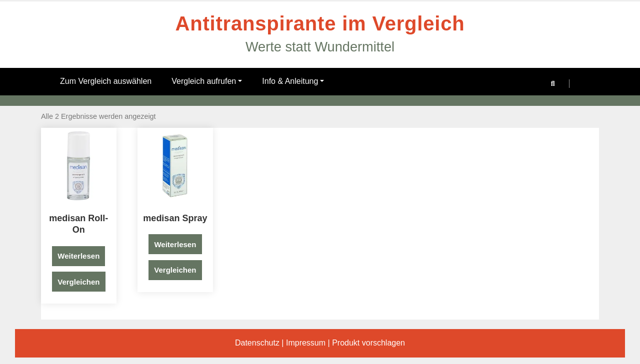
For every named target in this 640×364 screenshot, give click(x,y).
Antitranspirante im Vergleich (320, 23)
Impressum (306, 343)
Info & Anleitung (293, 81)
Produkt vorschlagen (368, 343)
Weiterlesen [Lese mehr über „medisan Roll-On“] (78, 256)
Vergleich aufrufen (207, 81)
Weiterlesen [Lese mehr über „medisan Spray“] (175, 244)
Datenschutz (257, 343)
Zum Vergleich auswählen (106, 81)
